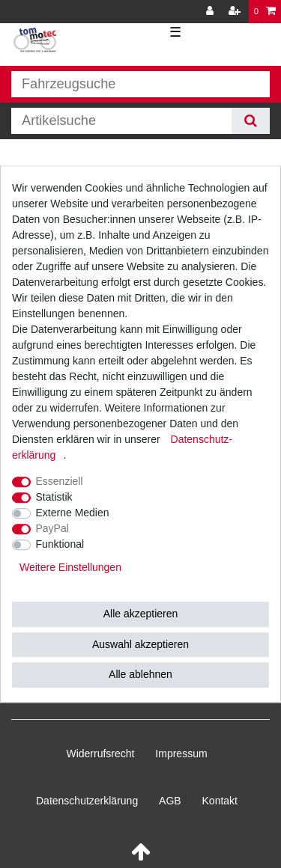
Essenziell (60, 481)
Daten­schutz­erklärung (87, 801)
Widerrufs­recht (100, 754)
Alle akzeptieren (141, 614)
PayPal (52, 528)
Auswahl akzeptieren (140, 644)
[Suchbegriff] (121, 121)
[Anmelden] (211, 12)
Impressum (181, 754)
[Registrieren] (236, 12)
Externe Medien (73, 513)
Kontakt (220, 801)
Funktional (60, 544)
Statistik (54, 497)
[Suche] (251, 121)
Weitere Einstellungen (70, 567)
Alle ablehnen (140, 674)
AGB (170, 801)
